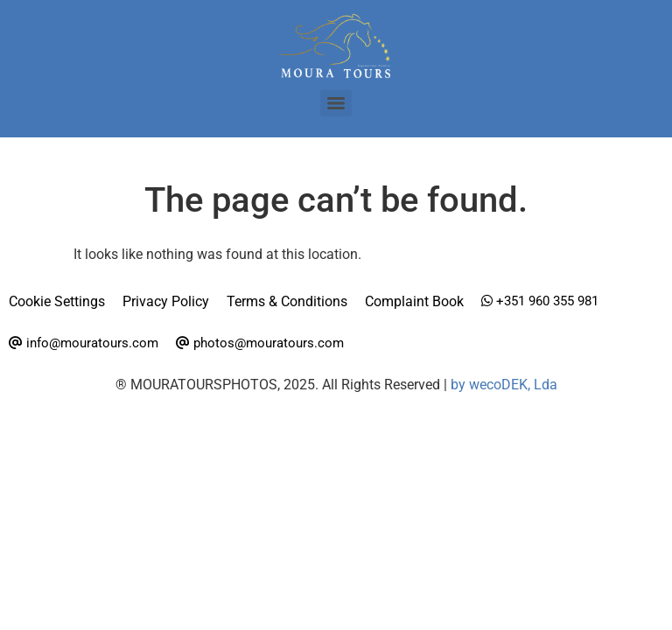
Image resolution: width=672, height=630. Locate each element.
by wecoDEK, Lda (504, 385)
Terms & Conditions (287, 301)
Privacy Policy (166, 301)
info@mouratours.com (84, 343)
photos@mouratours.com (260, 343)
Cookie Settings (57, 301)
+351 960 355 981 (540, 301)
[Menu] (336, 103)
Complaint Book (414, 301)
